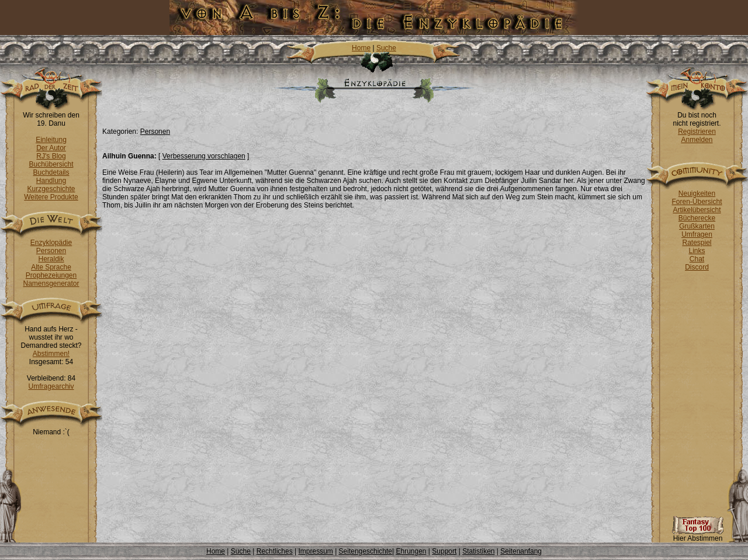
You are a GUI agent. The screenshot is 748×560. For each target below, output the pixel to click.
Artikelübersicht (697, 210)
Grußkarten (697, 226)
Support (444, 551)
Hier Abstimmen (698, 535)
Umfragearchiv (51, 386)
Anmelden (697, 140)
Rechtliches (275, 551)
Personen (51, 251)
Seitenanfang (521, 551)
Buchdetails (51, 172)
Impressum (315, 551)
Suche (386, 48)
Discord (697, 267)
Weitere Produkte (51, 197)
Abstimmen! (51, 354)
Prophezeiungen (51, 275)
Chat (697, 259)
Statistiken (478, 551)
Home (361, 48)
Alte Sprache (51, 267)
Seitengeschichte (366, 551)
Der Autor (51, 148)
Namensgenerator (51, 284)
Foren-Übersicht (697, 202)
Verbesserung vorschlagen (204, 156)
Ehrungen (411, 551)
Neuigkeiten (697, 193)
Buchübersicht (51, 164)
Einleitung (51, 140)
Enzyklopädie (51, 243)
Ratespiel (697, 243)
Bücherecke (697, 218)
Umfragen (697, 234)
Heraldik (51, 259)
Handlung (51, 181)
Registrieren (697, 132)
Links (697, 251)
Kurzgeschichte (51, 189)
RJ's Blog (51, 156)
